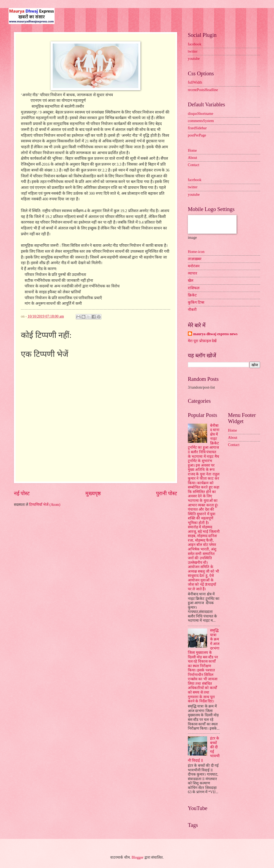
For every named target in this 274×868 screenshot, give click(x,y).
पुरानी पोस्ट (167, 493)
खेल (191, 281)
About (193, 158)
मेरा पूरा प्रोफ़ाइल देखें (202, 341)
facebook (195, 44)
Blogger (138, 857)
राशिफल (194, 288)
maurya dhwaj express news (215, 334)
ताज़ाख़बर (195, 259)
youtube (194, 59)
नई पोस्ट (22, 493)
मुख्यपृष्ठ (93, 493)
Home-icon (196, 252)
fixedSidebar (197, 128)
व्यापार (193, 273)
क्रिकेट (192, 295)
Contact (194, 165)
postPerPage (197, 135)
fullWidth (195, 82)
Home (192, 150)
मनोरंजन (194, 266)
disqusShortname (201, 114)
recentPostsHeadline (203, 90)
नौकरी (192, 310)
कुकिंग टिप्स (196, 302)
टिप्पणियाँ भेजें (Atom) (45, 505)
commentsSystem (201, 121)
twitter (193, 51)
